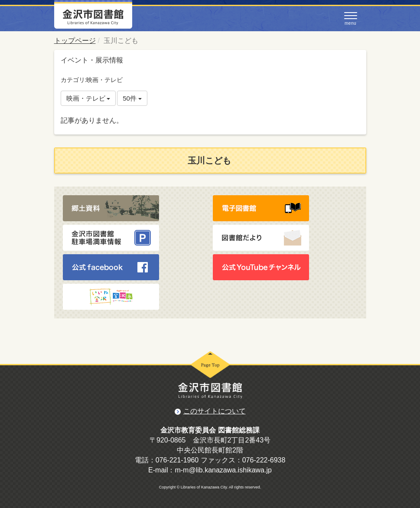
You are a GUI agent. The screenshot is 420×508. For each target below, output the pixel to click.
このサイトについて (215, 411)
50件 (132, 98)
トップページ (75, 41)
